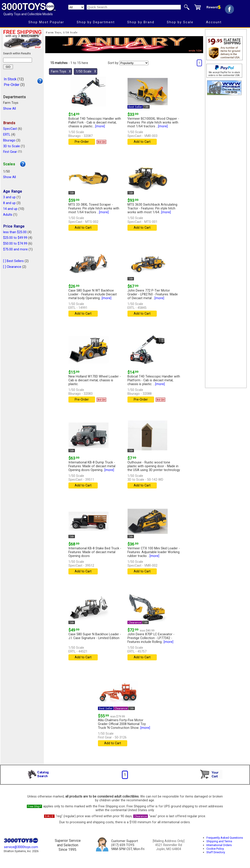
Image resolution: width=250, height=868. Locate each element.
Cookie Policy (215, 849)
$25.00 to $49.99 (15, 238)
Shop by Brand (141, 22)
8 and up (9, 203)
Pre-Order (12, 85)
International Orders (219, 845)
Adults (8, 215)
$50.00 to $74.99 (15, 244)
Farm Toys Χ (61, 71)
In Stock (10, 79)
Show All (10, 109)
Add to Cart (142, 142)
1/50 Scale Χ (86, 71)
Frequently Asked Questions (225, 838)
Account (214, 22)
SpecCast (10, 129)
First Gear (10, 152)
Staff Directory (216, 852)
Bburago (9, 140)
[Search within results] (18, 60)
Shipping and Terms (219, 841)
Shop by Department (96, 22)
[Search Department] (76, 7)
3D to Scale (12, 146)
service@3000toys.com (21, 847)
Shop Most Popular (46, 22)
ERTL (7, 135)
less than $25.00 (15, 232)
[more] (100, 126)
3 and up (9, 197)
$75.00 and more (15, 249)
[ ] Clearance (12, 267)
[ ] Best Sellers (13, 261)
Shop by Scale (180, 22)
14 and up (10, 209)
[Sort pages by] (134, 63)
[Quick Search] (134, 7)
